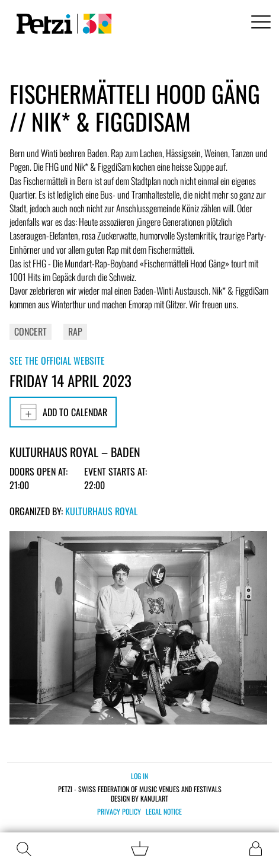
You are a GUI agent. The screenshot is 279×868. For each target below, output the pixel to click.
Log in (139, 776)
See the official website (57, 360)
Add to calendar (63, 412)
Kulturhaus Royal (101, 511)
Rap (75, 331)
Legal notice (164, 812)
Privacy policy (119, 812)
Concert (31, 331)
